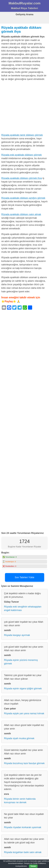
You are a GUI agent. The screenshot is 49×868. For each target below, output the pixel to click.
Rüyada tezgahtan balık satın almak (23, 852)
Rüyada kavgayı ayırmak (17, 635)
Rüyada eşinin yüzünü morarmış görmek (21, 662)
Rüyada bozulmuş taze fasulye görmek (24, 763)
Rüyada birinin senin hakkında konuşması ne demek (20, 801)
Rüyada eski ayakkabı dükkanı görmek (21, 155)
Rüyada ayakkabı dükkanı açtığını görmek (23, 198)
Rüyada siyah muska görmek (19, 738)
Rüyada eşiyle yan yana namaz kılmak (24, 713)
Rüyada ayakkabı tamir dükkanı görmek (22, 135)
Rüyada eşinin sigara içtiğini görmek (23, 689)
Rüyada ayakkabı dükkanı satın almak (21, 214)
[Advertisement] (24, 108)
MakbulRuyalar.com (24, 3)
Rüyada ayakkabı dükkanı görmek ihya (22, 178)
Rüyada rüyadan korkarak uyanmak (23, 827)
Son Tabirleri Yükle (24, 577)
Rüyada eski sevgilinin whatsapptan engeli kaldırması (23, 608)
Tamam (33, 866)
